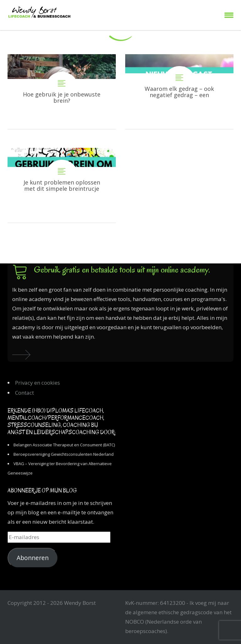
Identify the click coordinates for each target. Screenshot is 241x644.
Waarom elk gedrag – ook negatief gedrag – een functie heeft (179, 92)
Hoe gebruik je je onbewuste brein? (62, 92)
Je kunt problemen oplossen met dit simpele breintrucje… (62, 185)
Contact (24, 393)
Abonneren (33, 558)
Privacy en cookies (37, 383)
